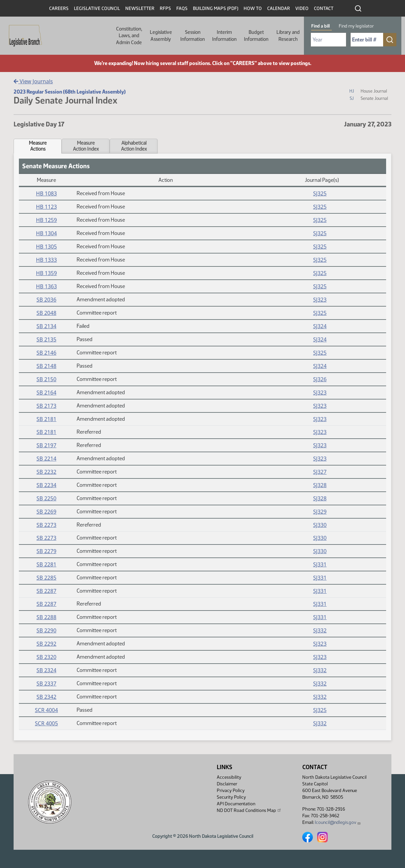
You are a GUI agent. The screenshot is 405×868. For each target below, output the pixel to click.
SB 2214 (46, 459)
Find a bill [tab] (320, 26)
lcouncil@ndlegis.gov (338, 822)
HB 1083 (47, 193)
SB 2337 (46, 684)
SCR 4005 (46, 723)
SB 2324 (46, 670)
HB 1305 (47, 247)
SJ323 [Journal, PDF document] (320, 300)
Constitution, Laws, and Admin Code (129, 36)
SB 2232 (46, 472)
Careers (59, 8)
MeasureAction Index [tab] (86, 146)
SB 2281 (46, 564)
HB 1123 (47, 207)
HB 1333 (47, 260)
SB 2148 (46, 366)
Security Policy (231, 797)
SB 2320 (46, 657)
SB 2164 (46, 393)
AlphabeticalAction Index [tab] (134, 146)
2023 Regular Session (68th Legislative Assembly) (70, 92)
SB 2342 (46, 697)
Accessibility (229, 777)
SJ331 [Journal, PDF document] (320, 564)
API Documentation (236, 804)
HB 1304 (47, 233)
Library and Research (288, 36)
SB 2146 (46, 353)
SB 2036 (46, 300)
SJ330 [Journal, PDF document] (320, 525)
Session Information (193, 36)
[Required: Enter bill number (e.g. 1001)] (367, 40)
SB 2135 (46, 339)
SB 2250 (46, 498)
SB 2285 (46, 578)
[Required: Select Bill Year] (328, 40)
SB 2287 (46, 591)
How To (253, 8)
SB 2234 (46, 485)
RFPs (165, 8)
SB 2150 (46, 379)
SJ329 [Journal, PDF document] (320, 512)
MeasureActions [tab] (38, 146)
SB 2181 (46, 419)
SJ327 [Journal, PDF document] (320, 472)
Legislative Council (97, 8)
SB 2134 (46, 326)
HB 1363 (47, 286)
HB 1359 (47, 273)
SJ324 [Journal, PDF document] (320, 326)
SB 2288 (46, 617)
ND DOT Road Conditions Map (249, 810)
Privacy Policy (231, 791)
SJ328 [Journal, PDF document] (320, 485)
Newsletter (140, 8)
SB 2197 (46, 445)
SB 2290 (46, 630)
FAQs (182, 8)
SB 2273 (46, 525)
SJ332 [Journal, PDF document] (320, 630)
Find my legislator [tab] (356, 26)
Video (302, 8)
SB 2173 (46, 406)
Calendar (279, 8)
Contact (324, 8)
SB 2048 (46, 313)
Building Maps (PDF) (216, 8)
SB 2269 (46, 512)
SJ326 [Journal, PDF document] (320, 379)
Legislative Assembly (161, 36)
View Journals (33, 81)
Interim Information (224, 36)
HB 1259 (47, 220)
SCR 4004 (46, 710)
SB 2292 (46, 644)
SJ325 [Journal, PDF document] (320, 193)
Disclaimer (227, 784)
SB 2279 (46, 551)
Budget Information (256, 36)
